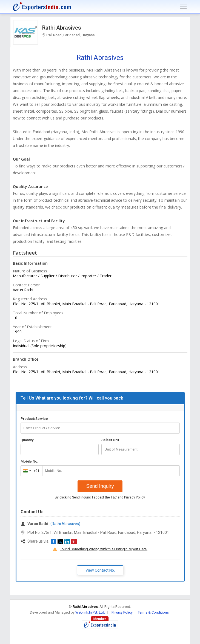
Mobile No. (29, 461)
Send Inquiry (100, 486)
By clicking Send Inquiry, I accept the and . (100, 497)
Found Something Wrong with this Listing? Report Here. (104, 549)
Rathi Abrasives (62, 28)
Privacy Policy (134, 497)
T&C (114, 497)
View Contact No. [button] (100, 570)
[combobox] (30, 471)
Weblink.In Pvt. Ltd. (90, 612)
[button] (53, 542)
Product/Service (34, 419)
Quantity (27, 440)
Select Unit (110, 440)
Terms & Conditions (153, 612)
